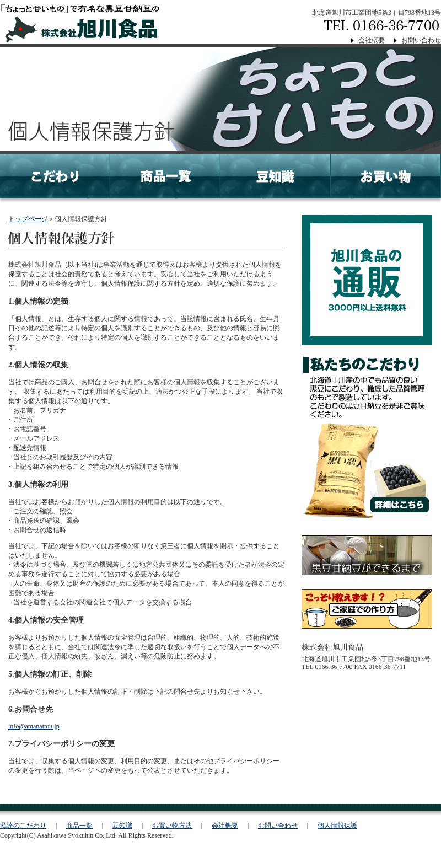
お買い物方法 (172, 826)
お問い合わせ (421, 40)
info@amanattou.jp (34, 726)
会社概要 (372, 40)
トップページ (28, 219)
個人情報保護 (337, 826)
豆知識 (122, 826)
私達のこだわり (23, 826)
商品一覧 (79, 826)
